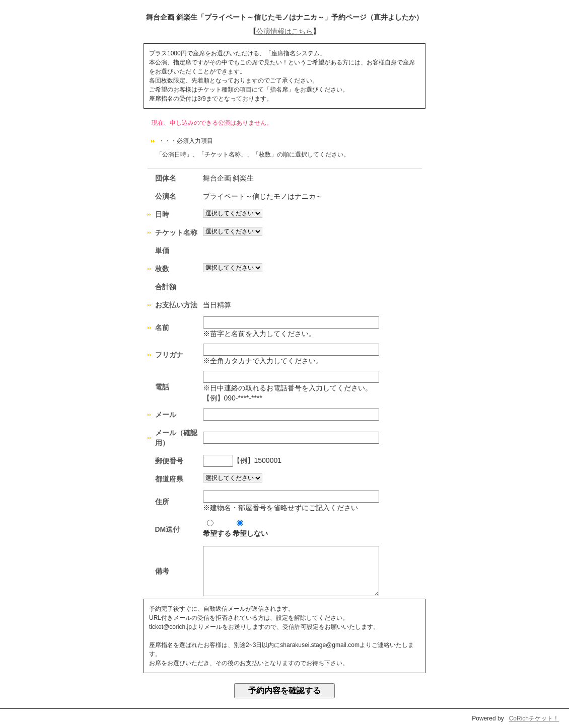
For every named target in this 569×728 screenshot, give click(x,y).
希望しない (250, 529)
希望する (217, 529)
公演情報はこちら (284, 31)
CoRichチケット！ (534, 718)
